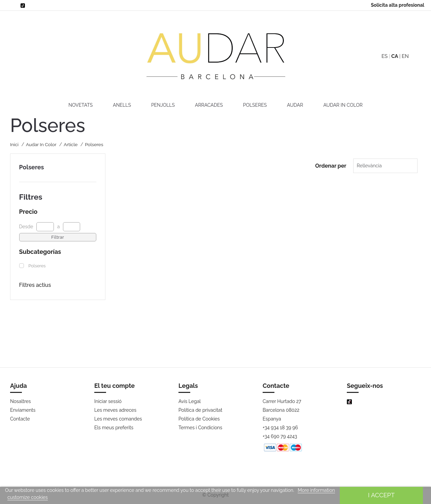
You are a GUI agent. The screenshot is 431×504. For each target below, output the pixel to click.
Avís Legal (190, 401)
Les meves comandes (118, 419)
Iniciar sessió (108, 401)
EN (405, 56)
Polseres (255, 105)
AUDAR (295, 105)
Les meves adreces (115, 410)
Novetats (80, 105)
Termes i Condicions (200, 428)
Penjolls (163, 105)
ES (385, 56)
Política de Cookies (199, 419)
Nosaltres (21, 401)
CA (395, 56)
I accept (381, 495)
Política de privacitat (200, 410)
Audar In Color (343, 105)
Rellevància (366, 166)
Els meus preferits (114, 428)
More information (316, 490)
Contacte (20, 419)
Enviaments (23, 410)
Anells (122, 105)
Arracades (209, 105)
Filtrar (58, 237)
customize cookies (28, 497)
